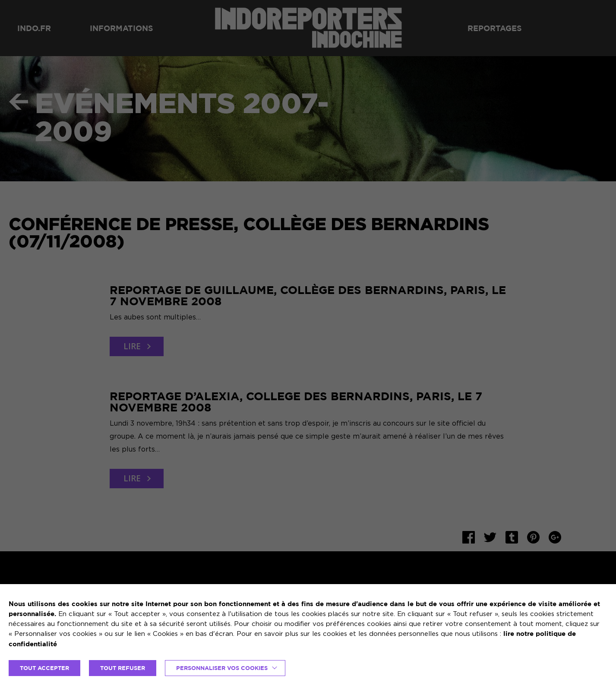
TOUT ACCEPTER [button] (44, 668)
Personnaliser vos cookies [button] (222, 668)
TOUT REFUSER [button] (123, 668)
